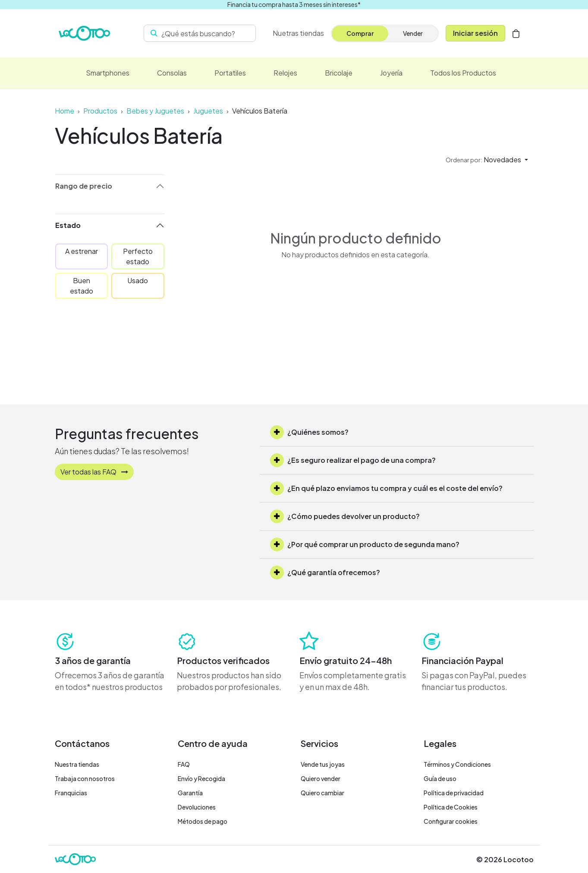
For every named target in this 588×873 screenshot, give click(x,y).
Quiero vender (321, 778)
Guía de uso (440, 778)
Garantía (190, 793)
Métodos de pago (203, 821)
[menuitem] (298, 33)
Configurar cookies (451, 821)
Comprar (360, 33)
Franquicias (71, 793)
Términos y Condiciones (457, 764)
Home (64, 111)
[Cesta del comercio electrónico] (516, 33)
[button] (487, 160)
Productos (100, 111)
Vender (413, 33)
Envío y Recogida (201, 778)
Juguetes (208, 111)
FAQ (184, 764)
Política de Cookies (451, 807)
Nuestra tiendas (77, 764)
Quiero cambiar (322, 793)
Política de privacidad (454, 793)
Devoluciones (197, 807)
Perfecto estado (138, 256)
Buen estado (82, 286)
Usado (138, 280)
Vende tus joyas (323, 764)
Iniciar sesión (475, 33)
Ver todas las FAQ (94, 472)
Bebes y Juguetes (155, 111)
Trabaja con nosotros (85, 778)
